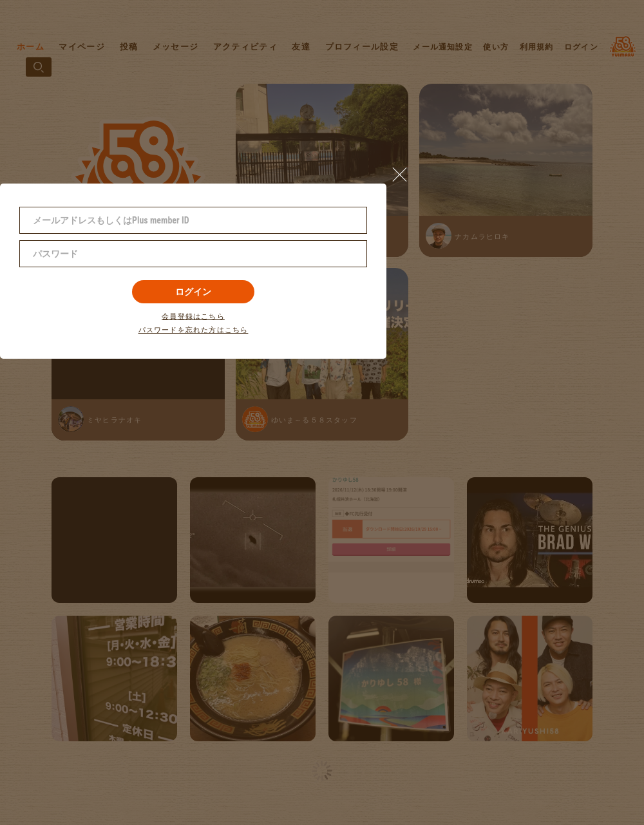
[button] (405, 171)
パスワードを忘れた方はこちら (194, 330)
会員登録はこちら (193, 317)
